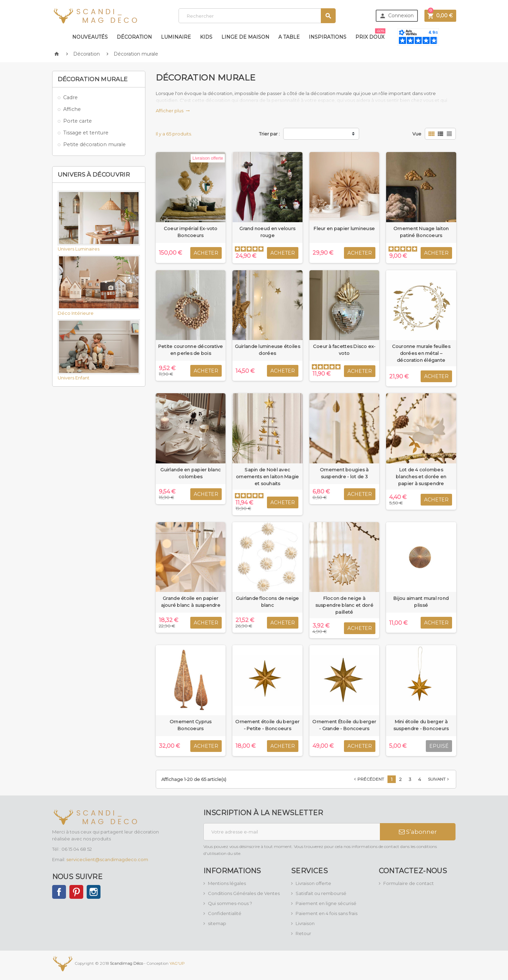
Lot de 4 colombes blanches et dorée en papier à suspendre (421, 477)
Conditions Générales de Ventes (244, 893)
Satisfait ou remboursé (321, 893)
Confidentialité (225, 913)
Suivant (439, 779)
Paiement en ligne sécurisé (326, 903)
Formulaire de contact (409, 883)
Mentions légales (227, 883)
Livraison (305, 923)
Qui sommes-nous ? (230, 903)
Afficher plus (173, 111)
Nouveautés (90, 37)
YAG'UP (177, 963)
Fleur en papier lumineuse (344, 228)
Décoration (134, 37)
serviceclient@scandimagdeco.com (107, 859)
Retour (303, 933)
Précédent (368, 779)
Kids (206, 37)
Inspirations (328, 37)
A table (289, 37)
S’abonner (418, 832)
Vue (417, 134)
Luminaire (176, 37)
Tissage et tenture (86, 133)
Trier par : (269, 134)
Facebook (59, 892)
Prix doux (370, 34)
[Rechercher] (257, 16)
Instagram (94, 892)
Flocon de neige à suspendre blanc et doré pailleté (344, 605)
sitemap (217, 923)
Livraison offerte (313, 883)
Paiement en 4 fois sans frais (327, 913)
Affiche (72, 109)
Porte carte (78, 121)
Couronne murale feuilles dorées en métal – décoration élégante (421, 353)
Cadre (70, 97)
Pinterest (76, 892)
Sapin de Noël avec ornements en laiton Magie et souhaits (267, 477)
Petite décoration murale (94, 144)
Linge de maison (245, 37)
